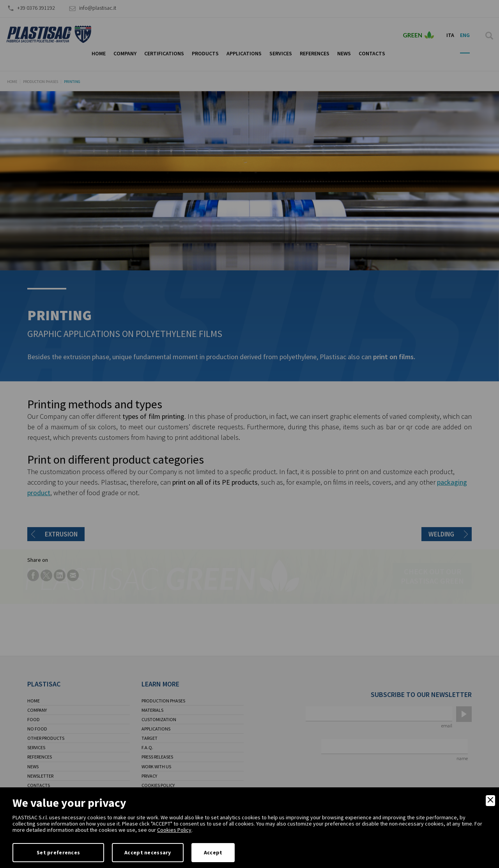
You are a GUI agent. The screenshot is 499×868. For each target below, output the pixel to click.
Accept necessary (148, 852)
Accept (213, 852)
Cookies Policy (174, 830)
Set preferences (58, 852)
